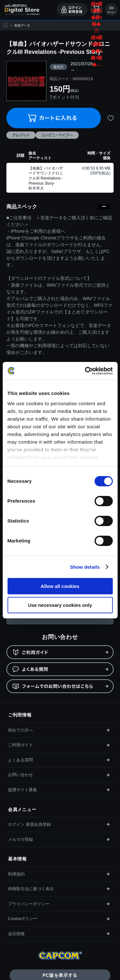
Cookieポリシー (23, 919)
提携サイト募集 (23, 790)
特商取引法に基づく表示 (31, 889)
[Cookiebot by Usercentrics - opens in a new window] (85, 371)
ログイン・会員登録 (72, 10)
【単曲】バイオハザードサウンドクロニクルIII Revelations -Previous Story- (46, 176)
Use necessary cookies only (60, 605)
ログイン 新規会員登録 (29, 824)
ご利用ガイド (20, 745)
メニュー (111, 10)
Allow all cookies (60, 586)
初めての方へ (20, 730)
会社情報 (16, 934)
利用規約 (16, 874)
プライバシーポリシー (29, 904)
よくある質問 (20, 760)
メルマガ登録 (20, 839)
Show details (85, 567)
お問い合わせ (20, 775)
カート (96, 10)
